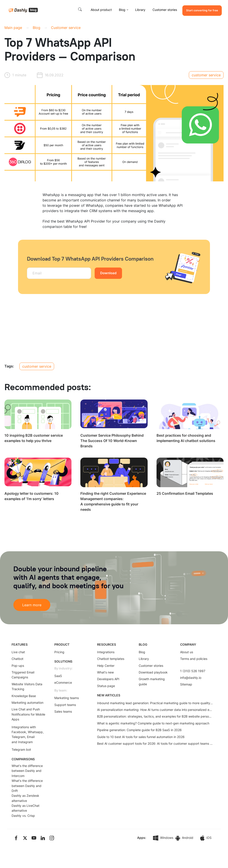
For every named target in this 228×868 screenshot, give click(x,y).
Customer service (66, 28)
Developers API (108, 679)
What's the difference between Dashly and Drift (27, 786)
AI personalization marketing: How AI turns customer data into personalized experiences (155, 710)
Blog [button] (122, 10)
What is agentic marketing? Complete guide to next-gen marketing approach (153, 723)
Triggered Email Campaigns (23, 675)
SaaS (58, 676)
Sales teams (63, 711)
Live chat (18, 652)
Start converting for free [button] (202, 10)
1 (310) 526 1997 (193, 671)
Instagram (25, 742)
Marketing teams (67, 698)
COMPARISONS (23, 759)
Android (184, 838)
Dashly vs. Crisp (23, 816)
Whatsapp (35, 732)
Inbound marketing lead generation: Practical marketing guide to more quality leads (155, 703)
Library (140, 10)
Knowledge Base (24, 696)
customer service (206, 75)
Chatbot (17, 659)
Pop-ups (18, 666)
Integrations (106, 652)
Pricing (59, 652)
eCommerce (63, 682)
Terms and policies (194, 659)
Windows (163, 838)
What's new (105, 672)
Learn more (32, 605)
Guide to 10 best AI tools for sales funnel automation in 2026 (141, 737)
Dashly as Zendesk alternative (25, 798)
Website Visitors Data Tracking (27, 686)
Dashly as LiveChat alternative (25, 808)
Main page (13, 28)
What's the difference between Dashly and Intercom (27, 771)
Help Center (106, 666)
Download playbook (153, 672)
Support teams (65, 705)
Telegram (18, 737)
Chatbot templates (111, 659)
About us (187, 652)
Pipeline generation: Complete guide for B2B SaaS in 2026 (139, 730)
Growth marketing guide (152, 681)
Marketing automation (27, 703)
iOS (206, 838)
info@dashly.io (191, 678)
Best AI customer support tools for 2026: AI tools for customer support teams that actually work (155, 743)
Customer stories (165, 10)
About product (101, 10)
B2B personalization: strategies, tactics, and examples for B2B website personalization (155, 716)
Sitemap (186, 684)
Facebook (19, 732)
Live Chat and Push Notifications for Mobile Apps (28, 714)
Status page (106, 686)
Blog (37, 28)
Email (31, 737)
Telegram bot (21, 749)
